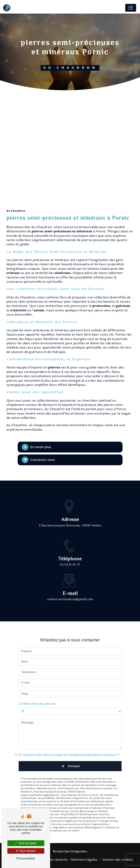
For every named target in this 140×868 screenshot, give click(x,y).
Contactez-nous (38, 460)
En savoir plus (36, 447)
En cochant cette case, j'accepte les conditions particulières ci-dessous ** (69, 749)
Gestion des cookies (118, 860)
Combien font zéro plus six (37, 698)
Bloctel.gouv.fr (94, 822)
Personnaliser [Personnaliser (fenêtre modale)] (26, 858)
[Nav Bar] (131, 8)
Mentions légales (84, 860)
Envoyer (74, 761)
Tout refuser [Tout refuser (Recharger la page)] (26, 851)
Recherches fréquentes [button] (70, 852)
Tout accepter (26, 843)
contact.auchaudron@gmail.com (70, 594)
